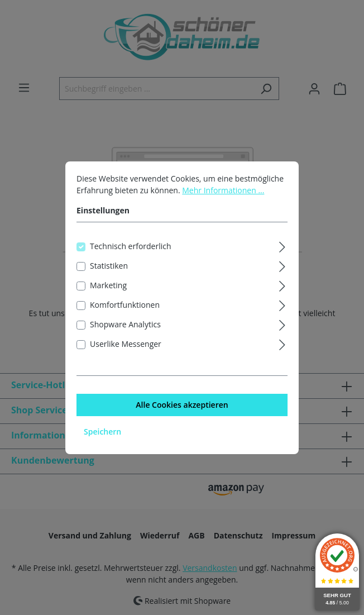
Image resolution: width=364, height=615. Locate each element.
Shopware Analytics (125, 326)
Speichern (102, 434)
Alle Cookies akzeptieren (182, 407)
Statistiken (109, 268)
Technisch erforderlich (131, 248)
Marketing (108, 287)
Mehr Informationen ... (223, 192)
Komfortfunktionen (125, 307)
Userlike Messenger (126, 346)
